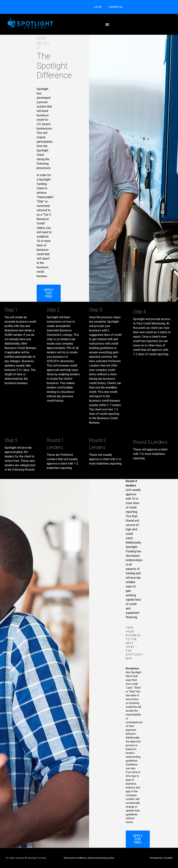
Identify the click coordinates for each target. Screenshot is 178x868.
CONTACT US (116, 7)
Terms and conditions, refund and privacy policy (89, 858)
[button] (107, 24)
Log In (98, 7)
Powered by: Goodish (161, 858)
